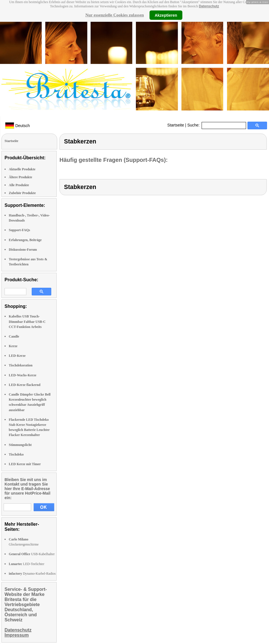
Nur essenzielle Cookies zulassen (115, 15)
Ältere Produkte (21, 177)
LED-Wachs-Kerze (23, 375)
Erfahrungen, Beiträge (25, 240)
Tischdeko (16, 454)
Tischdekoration (21, 365)
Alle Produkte (19, 185)
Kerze (13, 346)
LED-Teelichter (26, 564)
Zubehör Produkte (22, 193)
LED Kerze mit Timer (25, 464)
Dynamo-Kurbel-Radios (32, 574)
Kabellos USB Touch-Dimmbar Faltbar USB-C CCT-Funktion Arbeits (27, 321)
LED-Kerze (17, 356)
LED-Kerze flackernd (25, 385)
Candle (14, 336)
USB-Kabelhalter (32, 554)
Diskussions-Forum (23, 250)
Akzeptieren (166, 15)
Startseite (176, 125)
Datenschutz (209, 6)
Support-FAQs (19, 230)
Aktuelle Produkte (22, 169)
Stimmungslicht (20, 445)
